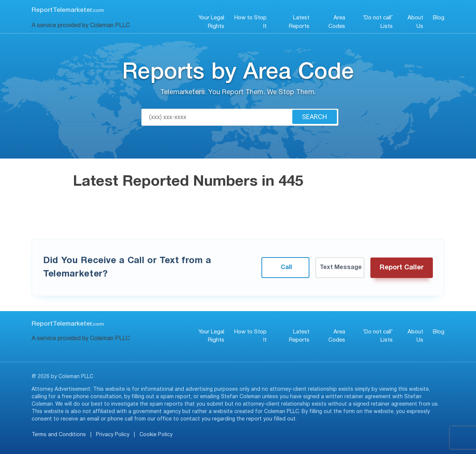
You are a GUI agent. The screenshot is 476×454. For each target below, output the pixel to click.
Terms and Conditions (59, 435)
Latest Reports (299, 22)
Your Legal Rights (211, 22)
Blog (439, 18)
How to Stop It (250, 22)
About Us (415, 22)
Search (315, 117)
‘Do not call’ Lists (378, 22)
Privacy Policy (113, 435)
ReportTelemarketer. (68, 10)
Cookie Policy (156, 435)
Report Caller (402, 268)
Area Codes (337, 22)
